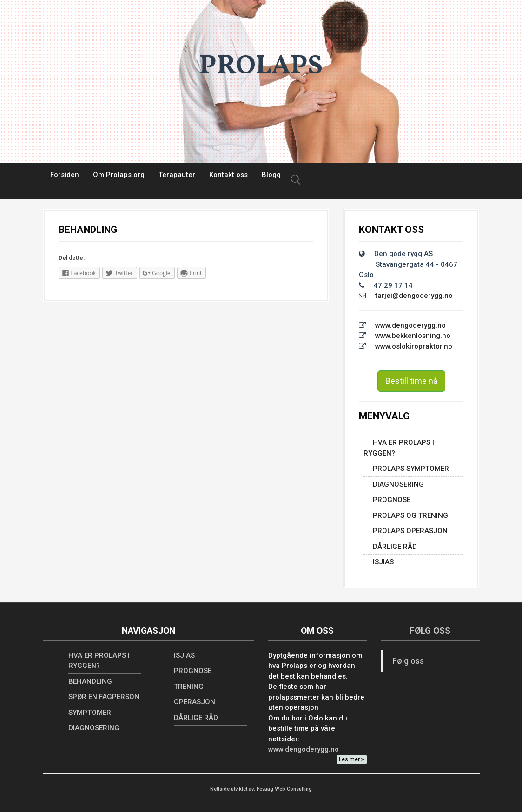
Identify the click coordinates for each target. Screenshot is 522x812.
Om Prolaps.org (119, 175)
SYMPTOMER (90, 713)
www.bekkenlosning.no (413, 336)
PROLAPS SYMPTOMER (411, 469)
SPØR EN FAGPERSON (104, 697)
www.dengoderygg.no (410, 325)
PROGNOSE (392, 500)
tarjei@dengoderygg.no (414, 296)
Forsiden (65, 175)
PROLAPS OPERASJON (410, 531)
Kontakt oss (228, 175)
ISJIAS (383, 562)
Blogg (271, 175)
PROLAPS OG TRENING (410, 515)
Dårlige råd (395, 547)
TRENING (189, 687)
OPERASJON (195, 702)
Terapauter (177, 175)
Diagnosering (398, 484)
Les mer (352, 759)
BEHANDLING (90, 681)
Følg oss (430, 630)
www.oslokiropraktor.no (414, 346)
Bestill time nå (411, 381)
